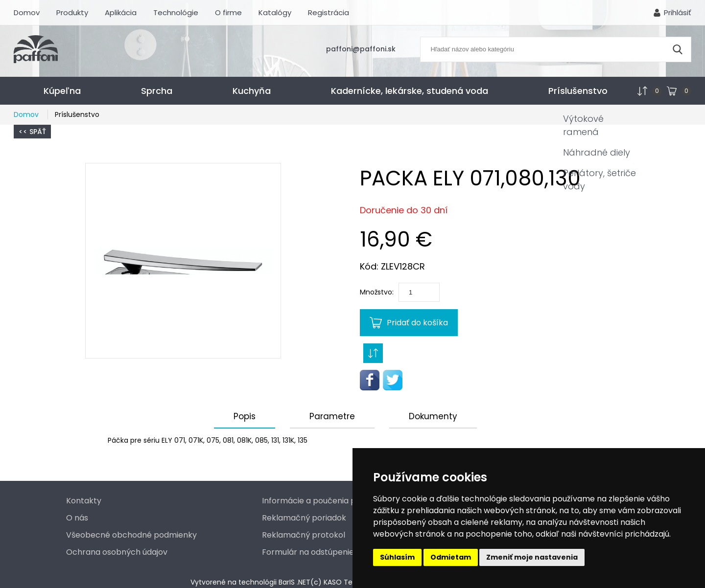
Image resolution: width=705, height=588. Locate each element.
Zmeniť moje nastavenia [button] (532, 557)
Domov (27, 12)
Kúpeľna (62, 91)
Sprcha (157, 91)
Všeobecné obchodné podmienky (131, 535)
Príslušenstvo (578, 91)
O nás (77, 518)
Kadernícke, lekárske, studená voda (410, 91)
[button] (183, 261)
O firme (228, 12)
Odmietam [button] (451, 557)
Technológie (176, 12)
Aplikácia (121, 12)
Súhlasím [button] (397, 557)
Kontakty (84, 501)
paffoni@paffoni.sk (361, 49)
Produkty (72, 12)
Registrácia (329, 12)
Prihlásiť (678, 12)
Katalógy (275, 12)
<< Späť (32, 132)
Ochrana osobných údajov (117, 552)
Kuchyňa (252, 91)
